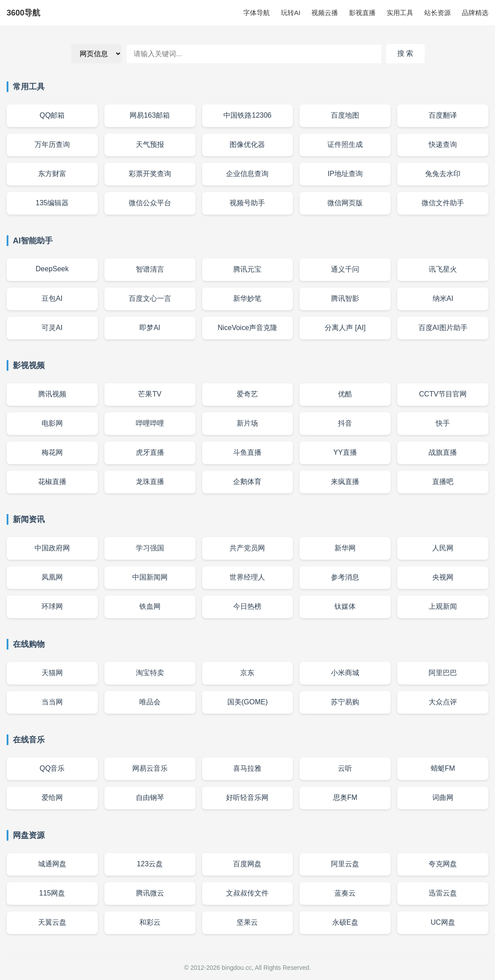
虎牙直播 (150, 452)
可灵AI (52, 328)
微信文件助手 (443, 203)
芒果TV (150, 394)
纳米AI (443, 298)
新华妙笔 (247, 298)
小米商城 (345, 673)
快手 (443, 423)
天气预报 (150, 144)
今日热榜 (247, 606)
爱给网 (52, 797)
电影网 (52, 423)
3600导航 (23, 13)
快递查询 (443, 144)
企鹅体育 (247, 482)
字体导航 (257, 13)
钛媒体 (345, 606)
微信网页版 (345, 203)
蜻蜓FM (443, 768)
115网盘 (52, 893)
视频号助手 (247, 203)
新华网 (345, 548)
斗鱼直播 (247, 452)
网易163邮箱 (150, 115)
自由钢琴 (150, 797)
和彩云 (150, 922)
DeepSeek (52, 269)
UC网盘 (443, 922)
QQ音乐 (52, 768)
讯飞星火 (443, 269)
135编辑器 (52, 203)
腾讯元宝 (247, 269)
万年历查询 (52, 144)
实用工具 (400, 13)
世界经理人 (247, 577)
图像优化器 (247, 144)
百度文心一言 (150, 298)
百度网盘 (247, 864)
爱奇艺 (247, 394)
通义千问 (345, 269)
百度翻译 (443, 115)
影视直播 (362, 13)
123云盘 (150, 864)
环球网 (52, 606)
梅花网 (52, 452)
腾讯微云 (150, 893)
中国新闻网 (150, 577)
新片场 (247, 423)
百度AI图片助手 (443, 328)
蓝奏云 (345, 893)
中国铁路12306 (247, 115)
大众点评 (443, 702)
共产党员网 (247, 548)
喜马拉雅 (247, 768)
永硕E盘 (345, 922)
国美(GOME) (248, 702)
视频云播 (325, 13)
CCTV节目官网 (443, 394)
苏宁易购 (345, 702)
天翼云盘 (52, 922)
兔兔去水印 (443, 174)
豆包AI (52, 298)
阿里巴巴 (443, 673)
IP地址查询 (345, 174)
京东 (247, 673)
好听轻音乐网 (247, 797)
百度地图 (345, 115)
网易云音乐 (150, 768)
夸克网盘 (443, 864)
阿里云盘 (345, 864)
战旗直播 (443, 452)
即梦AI (150, 328)
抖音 (345, 423)
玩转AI (291, 13)
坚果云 (247, 922)
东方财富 (52, 174)
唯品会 (150, 702)
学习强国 (150, 548)
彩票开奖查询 (150, 174)
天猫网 (52, 673)
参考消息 (345, 577)
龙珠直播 (150, 482)
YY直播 (345, 452)
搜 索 (405, 53)
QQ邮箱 (52, 115)
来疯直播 (345, 482)
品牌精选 (475, 13)
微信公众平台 (150, 203)
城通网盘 (52, 864)
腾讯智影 (345, 298)
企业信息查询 (247, 174)
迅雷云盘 (443, 893)
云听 (345, 768)
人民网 (443, 548)
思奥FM (345, 797)
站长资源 (437, 13)
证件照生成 (345, 144)
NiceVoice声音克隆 (247, 328)
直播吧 (443, 482)
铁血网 (150, 606)
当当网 (52, 702)
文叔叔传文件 (247, 893)
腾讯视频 (52, 394)
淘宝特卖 (150, 673)
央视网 (443, 577)
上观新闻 (443, 606)
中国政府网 (52, 548)
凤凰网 (52, 577)
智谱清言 (150, 269)
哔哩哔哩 (150, 423)
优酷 (345, 394)
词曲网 (443, 797)
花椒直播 (52, 482)
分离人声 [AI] (345, 328)
